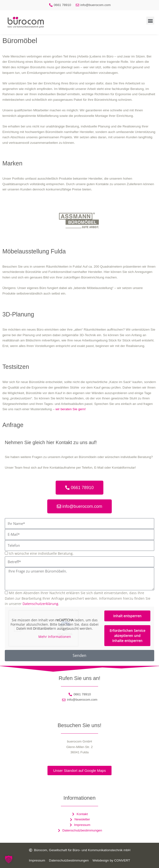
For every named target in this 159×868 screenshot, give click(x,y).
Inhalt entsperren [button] (127, 616)
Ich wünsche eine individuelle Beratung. (41, 553)
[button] (150, 21)
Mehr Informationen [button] (55, 636)
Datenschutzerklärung (40, 604)
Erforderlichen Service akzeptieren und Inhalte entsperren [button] (127, 636)
